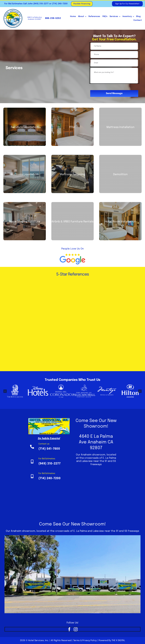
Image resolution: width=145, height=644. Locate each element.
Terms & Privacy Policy (85, 640)
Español (55, 438)
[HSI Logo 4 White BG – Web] (13, 10)
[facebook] (69, 629)
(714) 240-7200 (60, 4)
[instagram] (76, 629)
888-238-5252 (53, 18)
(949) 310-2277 (41, 4)
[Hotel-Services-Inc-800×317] (49, 419)
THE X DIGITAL (118, 640)
